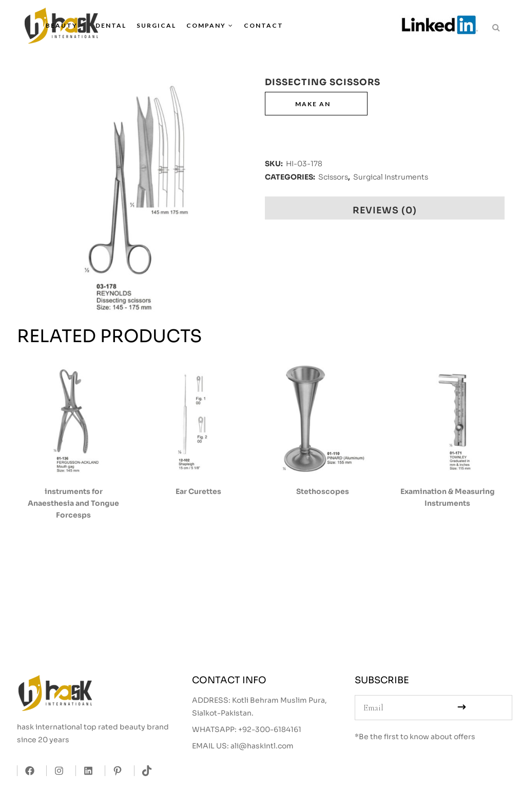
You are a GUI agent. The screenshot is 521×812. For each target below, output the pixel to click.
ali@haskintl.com (262, 746)
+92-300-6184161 (270, 729)
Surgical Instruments (391, 177)
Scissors (333, 177)
